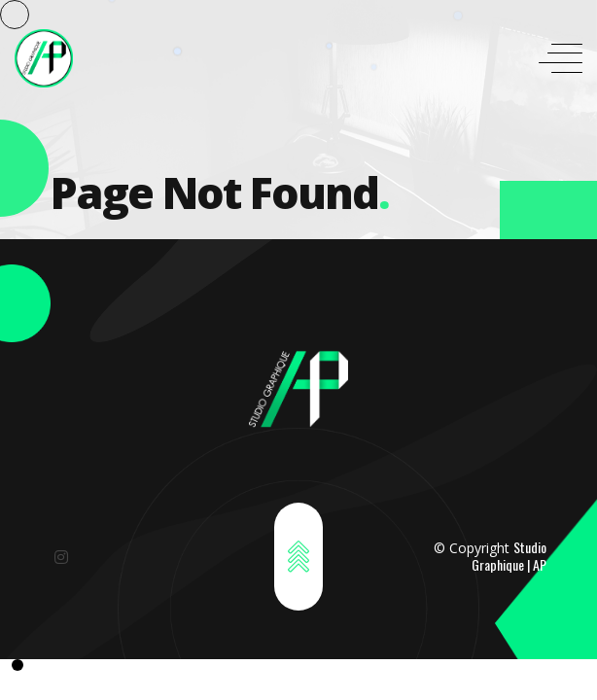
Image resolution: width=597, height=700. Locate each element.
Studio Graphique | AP (509, 556)
